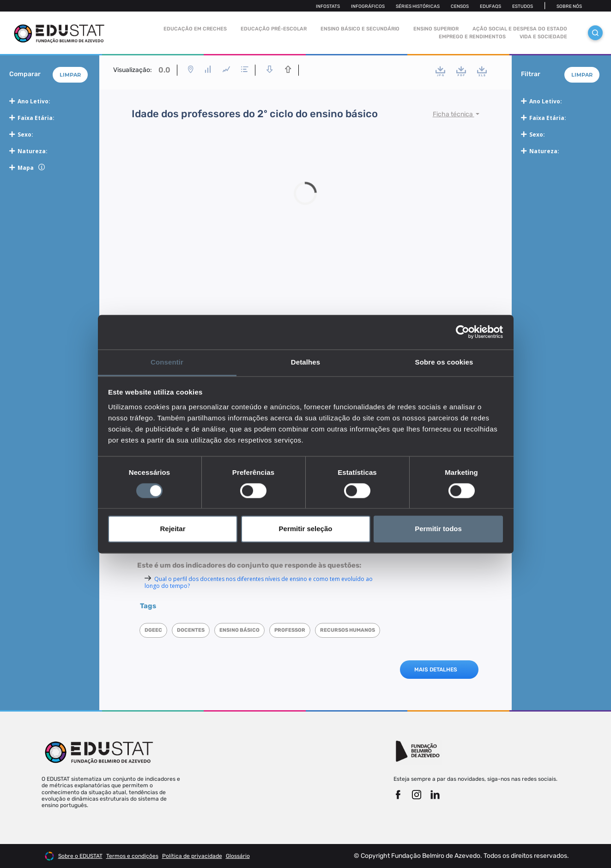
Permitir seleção (306, 529)
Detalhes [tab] (305, 362)
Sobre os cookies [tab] (444, 362)
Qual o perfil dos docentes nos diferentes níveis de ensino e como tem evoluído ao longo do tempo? (259, 582)
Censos (460, 6)
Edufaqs (490, 6)
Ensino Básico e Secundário (360, 29)
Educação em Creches (195, 29)
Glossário (238, 856)
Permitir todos (438, 529)
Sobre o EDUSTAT (80, 856)
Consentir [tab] (167, 362)
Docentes (191, 630)
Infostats (328, 6)
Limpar (70, 75)
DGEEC (153, 630)
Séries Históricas (418, 6)
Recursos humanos (348, 630)
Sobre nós (569, 6)
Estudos (523, 6)
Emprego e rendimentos (472, 37)
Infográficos (368, 6)
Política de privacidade (192, 856)
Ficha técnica (454, 114)
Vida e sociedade (543, 37)
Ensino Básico (239, 630)
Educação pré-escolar (274, 29)
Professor (290, 630)
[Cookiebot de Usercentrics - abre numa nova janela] (463, 332)
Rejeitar (172, 529)
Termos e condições (132, 856)
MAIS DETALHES (436, 670)
